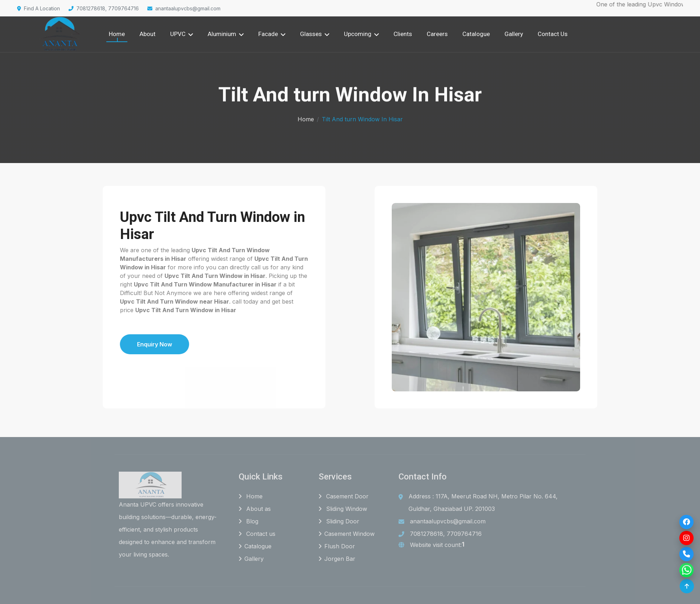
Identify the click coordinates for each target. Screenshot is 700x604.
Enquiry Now (119, 344)
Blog (248, 522)
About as (255, 509)
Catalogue (476, 34)
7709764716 (464, 534)
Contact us (257, 534)
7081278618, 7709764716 (104, 8)
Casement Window (347, 534)
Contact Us (553, 34)
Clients (403, 34)
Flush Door (337, 547)
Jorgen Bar (337, 559)
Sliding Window (343, 509)
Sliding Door (339, 522)
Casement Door (344, 497)
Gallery (514, 34)
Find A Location (39, 8)
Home (117, 34)
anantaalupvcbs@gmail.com (184, 8)
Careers (437, 34)
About (148, 34)
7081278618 (427, 534)
